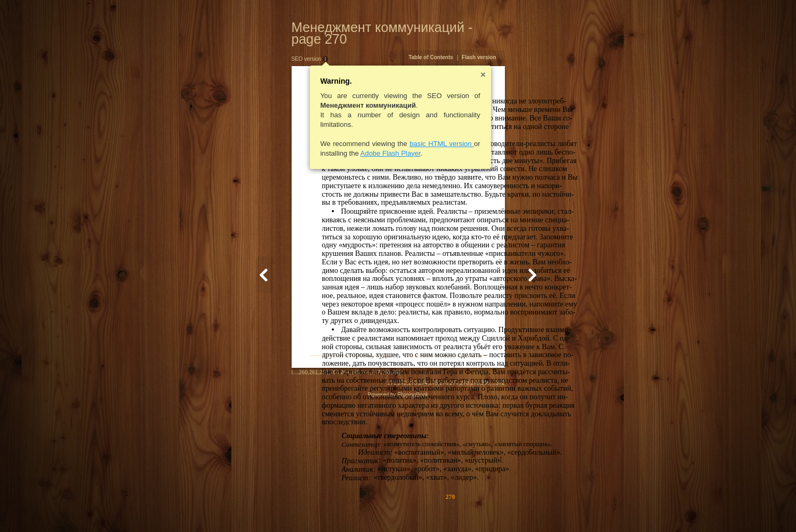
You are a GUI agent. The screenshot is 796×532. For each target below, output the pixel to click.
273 (465, 509)
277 (506, 509)
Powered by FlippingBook (398, 521)
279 (527, 509)
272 (455, 509)
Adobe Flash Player (338, 142)
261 (262, 508)
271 (444, 509)
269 (345, 508)
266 (314, 508)
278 (517, 509)
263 (282, 508)
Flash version (531, 46)
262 (272, 508)
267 (324, 508)
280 (538, 509)
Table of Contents (483, 46)
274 (475, 509)
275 (485, 509)
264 (293, 508)
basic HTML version (390, 132)
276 (496, 509)
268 (335, 508)
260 (251, 508)
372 (552, 509)
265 (303, 508)
